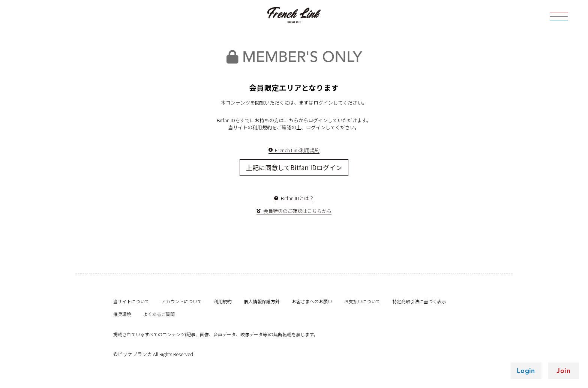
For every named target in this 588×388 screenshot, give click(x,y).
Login (526, 371)
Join (563, 371)
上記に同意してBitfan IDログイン (294, 167)
